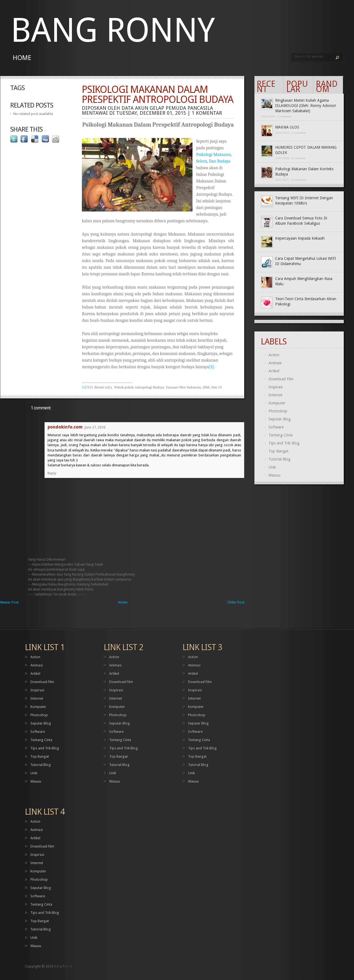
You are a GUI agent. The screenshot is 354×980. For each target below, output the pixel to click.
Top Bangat (278, 451)
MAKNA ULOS (287, 127)
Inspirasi (276, 387)
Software (276, 427)
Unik (272, 467)
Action (274, 355)
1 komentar (207, 113)
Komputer (277, 403)
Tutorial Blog (279, 459)
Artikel (274, 371)
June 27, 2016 (95, 427)
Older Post (236, 602)
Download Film (281, 379)
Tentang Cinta (281, 435)
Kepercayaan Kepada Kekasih (300, 238)
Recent (266, 86)
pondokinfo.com (65, 427)
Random (327, 86)
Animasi (275, 363)
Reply (52, 473)
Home (22, 58)
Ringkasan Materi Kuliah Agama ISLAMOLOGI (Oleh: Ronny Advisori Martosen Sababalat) (306, 106)
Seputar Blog (280, 419)
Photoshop (278, 411)
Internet (275, 395)
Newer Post (9, 602)
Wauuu (274, 475)
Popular (297, 86)
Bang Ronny (113, 30)
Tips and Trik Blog (284, 443)
